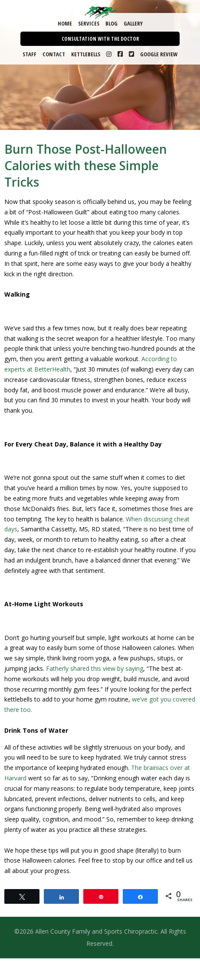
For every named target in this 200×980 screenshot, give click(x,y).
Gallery (133, 23)
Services (89, 23)
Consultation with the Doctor (100, 39)
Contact (54, 54)
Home (65, 23)
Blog (111, 23)
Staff (30, 54)
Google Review (159, 54)
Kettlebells (86, 54)
